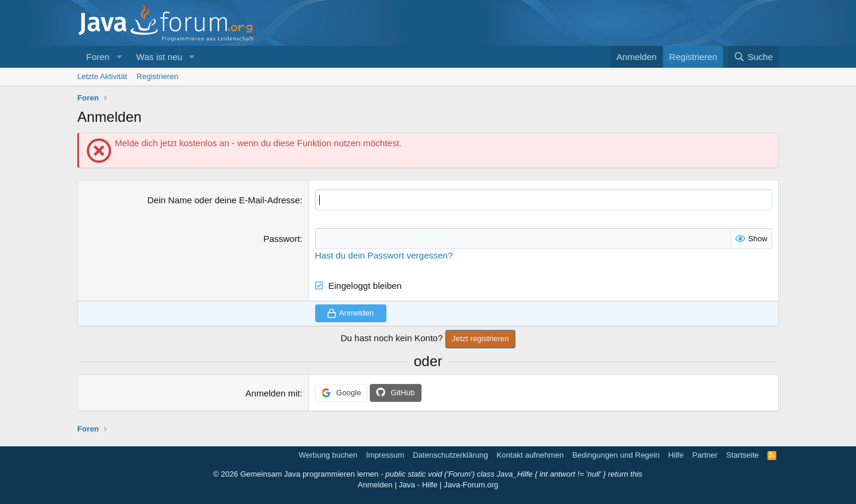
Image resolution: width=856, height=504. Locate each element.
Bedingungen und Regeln (616, 455)
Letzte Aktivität (102, 76)
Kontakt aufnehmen (530, 455)
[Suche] (753, 57)
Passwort (282, 239)
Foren (98, 57)
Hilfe (676, 455)
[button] (119, 57)
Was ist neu (159, 57)
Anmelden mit (273, 393)
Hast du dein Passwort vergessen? (384, 255)
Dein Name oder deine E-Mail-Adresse (224, 200)
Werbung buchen (328, 455)
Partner (705, 455)
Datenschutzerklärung (450, 455)
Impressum (385, 455)
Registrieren (158, 76)
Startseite (743, 455)
